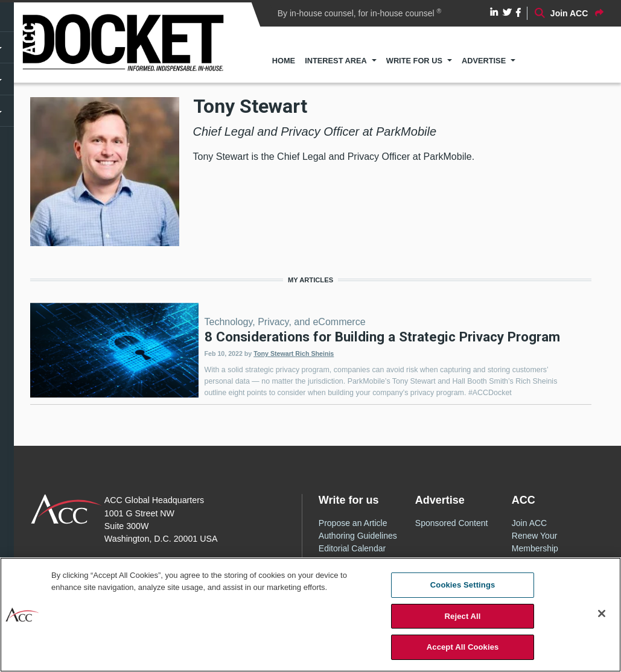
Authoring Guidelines (358, 536)
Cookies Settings (463, 585)
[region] (310, 615)
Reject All (463, 616)
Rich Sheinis (314, 353)
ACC (67, 509)
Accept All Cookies (463, 647)
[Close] (602, 613)
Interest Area (336, 61)
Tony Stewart (274, 353)
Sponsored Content (452, 523)
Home (284, 61)
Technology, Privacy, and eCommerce (285, 322)
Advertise (484, 61)
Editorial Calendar (352, 548)
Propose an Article (353, 523)
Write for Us (414, 61)
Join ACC (529, 523)
